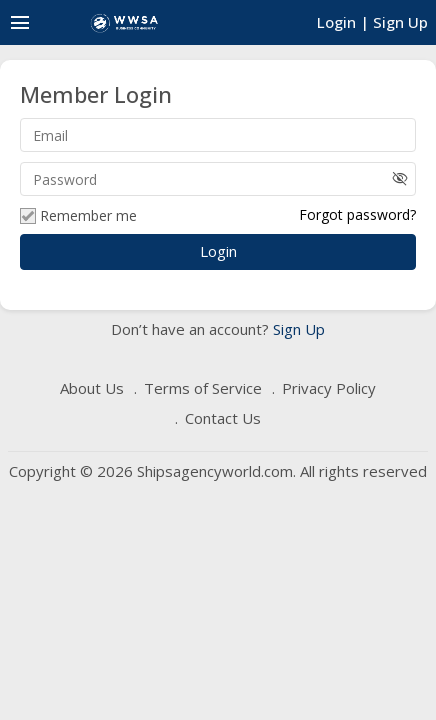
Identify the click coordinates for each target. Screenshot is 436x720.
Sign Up (297, 329)
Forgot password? (357, 214)
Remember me (78, 216)
